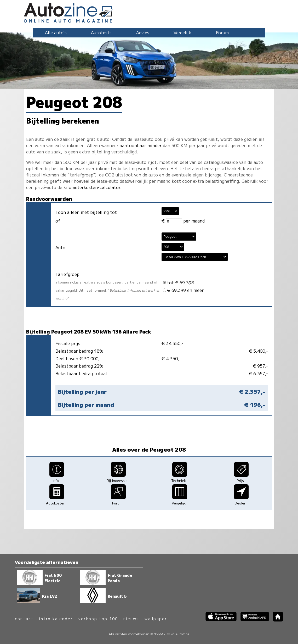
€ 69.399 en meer (183, 290)
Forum (222, 32)
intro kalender (56, 618)
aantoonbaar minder (141, 145)
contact (24, 618)
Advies (143, 32)
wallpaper (156, 618)
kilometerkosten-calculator (92, 187)
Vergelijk (182, 32)
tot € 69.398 (178, 282)
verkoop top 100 (98, 618)
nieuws (131, 618)
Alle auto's (56, 32)
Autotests (101, 32)
